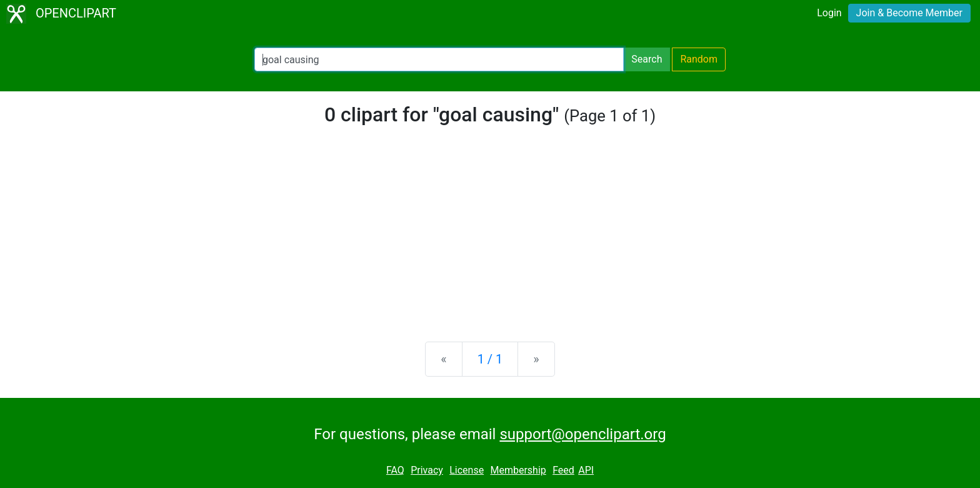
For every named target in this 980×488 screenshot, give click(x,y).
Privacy (427, 470)
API (586, 470)
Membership (518, 470)
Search (647, 59)
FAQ (395, 470)
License (467, 470)
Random (699, 59)
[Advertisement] (490, 234)
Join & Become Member (909, 13)
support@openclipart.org (582, 434)
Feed (563, 470)
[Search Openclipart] (439, 59)
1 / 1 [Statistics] (490, 359)
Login (829, 13)
